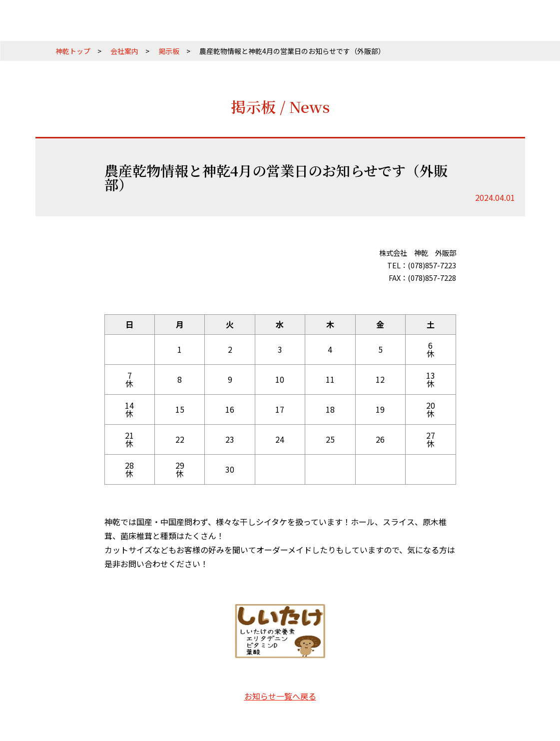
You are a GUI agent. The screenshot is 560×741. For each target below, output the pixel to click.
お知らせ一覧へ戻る (280, 696)
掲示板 (169, 51)
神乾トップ (73, 51)
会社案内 (124, 51)
